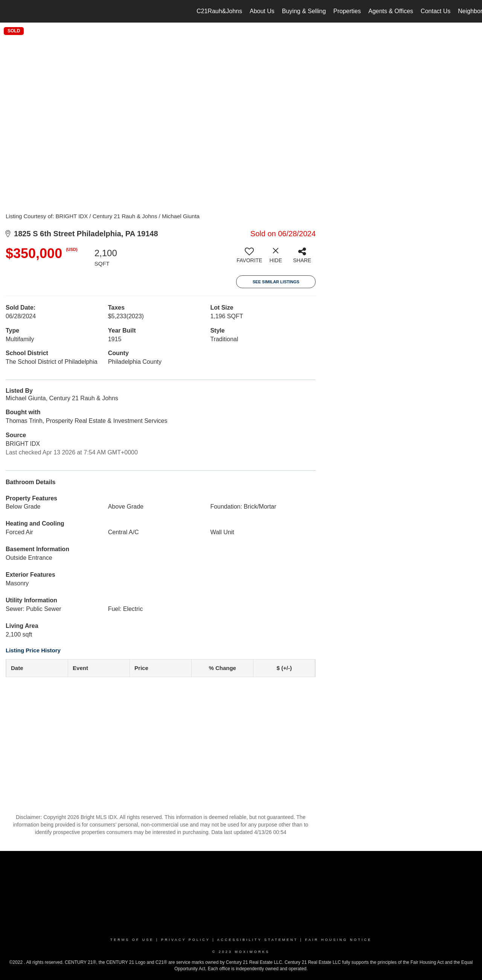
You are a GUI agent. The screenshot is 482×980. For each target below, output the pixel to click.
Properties (347, 11)
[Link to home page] (10, 11)
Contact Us (435, 11)
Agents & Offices (391, 11)
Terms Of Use (132, 940)
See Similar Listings (276, 282)
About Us (262, 11)
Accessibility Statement (258, 940)
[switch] (249, 258)
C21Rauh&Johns (219, 11)
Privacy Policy (186, 940)
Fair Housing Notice (338, 940)
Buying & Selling (304, 11)
